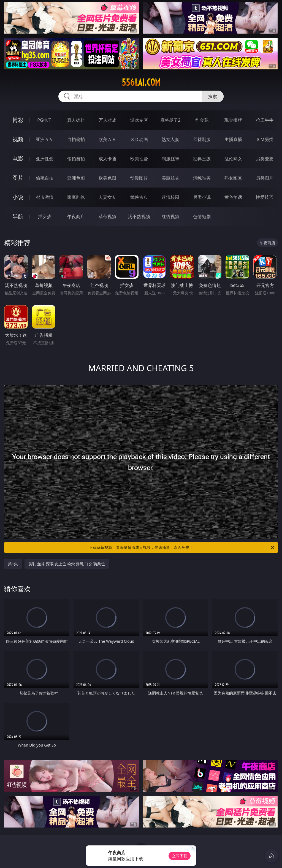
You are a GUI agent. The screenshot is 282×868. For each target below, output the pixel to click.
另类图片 (265, 178)
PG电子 (44, 120)
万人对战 (107, 120)
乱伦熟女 (233, 159)
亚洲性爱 (45, 159)
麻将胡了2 (170, 120)
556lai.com (141, 82)
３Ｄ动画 (139, 139)
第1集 (13, 564)
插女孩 (45, 216)
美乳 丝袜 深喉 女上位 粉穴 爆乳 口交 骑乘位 (67, 564)
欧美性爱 (139, 159)
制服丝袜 (170, 159)
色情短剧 (202, 216)
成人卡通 (107, 159)
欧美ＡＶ (107, 139)
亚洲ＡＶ (45, 139)
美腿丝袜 (170, 178)
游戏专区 (139, 120)
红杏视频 (170, 216)
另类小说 (202, 197)
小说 (18, 197)
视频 (18, 139)
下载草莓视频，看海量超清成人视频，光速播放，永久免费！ (182, 547)
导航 (18, 216)
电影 (18, 158)
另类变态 (265, 159)
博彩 (18, 120)
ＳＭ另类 (265, 139)
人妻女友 (107, 197)
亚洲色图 (76, 178)
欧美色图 (107, 178)
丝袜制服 (202, 139)
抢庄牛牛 (265, 120)
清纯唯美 (202, 178)
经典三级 (202, 159)
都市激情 (45, 197)
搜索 (213, 96)
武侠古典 (139, 197)
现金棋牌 (233, 120)
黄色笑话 (233, 197)
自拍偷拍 (76, 139)
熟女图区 (233, 178)
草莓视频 (107, 216)
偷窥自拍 (45, 178)
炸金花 (202, 120)
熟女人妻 (170, 139)
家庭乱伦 (76, 197)
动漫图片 (139, 178)
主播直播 (233, 139)
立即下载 (180, 856)
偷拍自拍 (76, 159)
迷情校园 (170, 197)
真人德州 (76, 120)
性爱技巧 (265, 197)
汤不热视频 (139, 216)
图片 (18, 178)
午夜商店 (76, 216)
